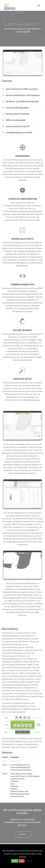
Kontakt (23, 834)
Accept (15, 861)
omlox (34, 633)
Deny (22, 861)
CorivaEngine (7, 642)
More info (29, 861)
